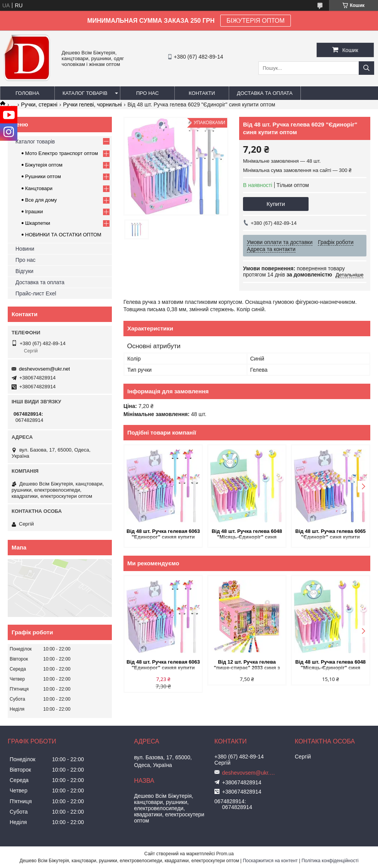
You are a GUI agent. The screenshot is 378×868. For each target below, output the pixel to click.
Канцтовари (39, 188)
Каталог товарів (85, 93)
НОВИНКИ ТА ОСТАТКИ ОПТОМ (63, 235)
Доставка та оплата (265, 93)
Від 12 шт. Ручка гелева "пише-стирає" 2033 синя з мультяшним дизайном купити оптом (247, 665)
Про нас (148, 93)
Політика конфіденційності (330, 861)
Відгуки (24, 271)
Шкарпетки (38, 223)
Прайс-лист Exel (36, 293)
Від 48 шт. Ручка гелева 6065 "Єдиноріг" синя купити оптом (331, 535)
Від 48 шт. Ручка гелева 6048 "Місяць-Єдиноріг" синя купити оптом (247, 535)
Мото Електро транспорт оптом (62, 153)
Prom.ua (225, 854)
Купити (276, 204)
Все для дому (41, 200)
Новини (25, 249)
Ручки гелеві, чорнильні (92, 104)
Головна (27, 93)
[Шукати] (366, 68)
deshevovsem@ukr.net (44, 369)
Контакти (202, 93)
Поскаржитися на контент (270, 861)
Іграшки (34, 212)
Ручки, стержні (39, 104)
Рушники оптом (43, 176)
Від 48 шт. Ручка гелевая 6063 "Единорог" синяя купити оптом (163, 535)
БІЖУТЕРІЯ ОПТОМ (256, 21)
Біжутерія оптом (44, 165)
